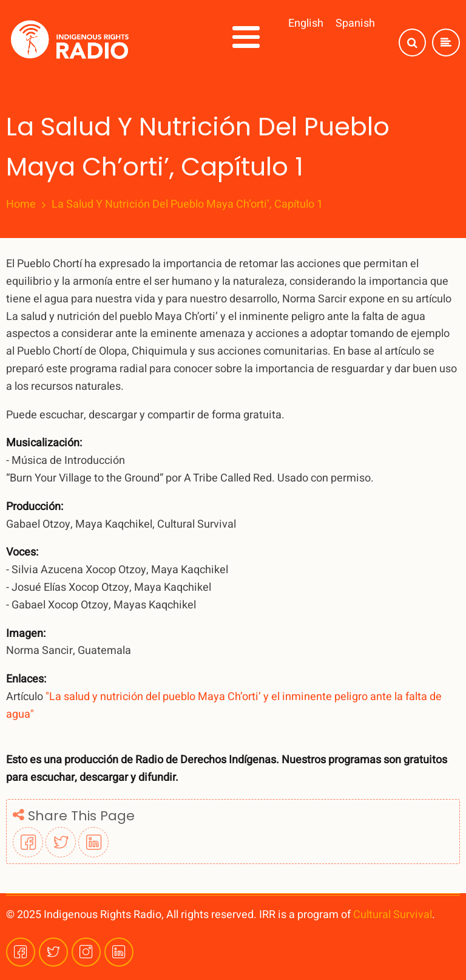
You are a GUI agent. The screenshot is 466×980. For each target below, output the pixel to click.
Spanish (355, 23)
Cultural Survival (393, 915)
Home (21, 205)
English (306, 23)
